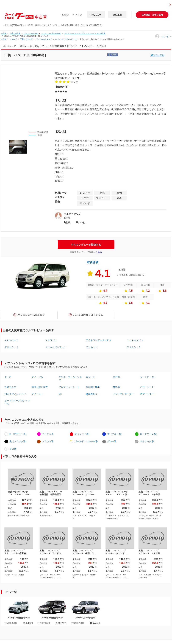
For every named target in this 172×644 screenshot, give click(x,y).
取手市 (67, 218)
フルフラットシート (69, 387)
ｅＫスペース (11, 340)
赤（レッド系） (83, 434)
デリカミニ (92, 347)
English (66, 15)
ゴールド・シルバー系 (86, 441)
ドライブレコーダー (123, 394)
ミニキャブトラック (56, 347)
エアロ (116, 377)
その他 (13, 449)
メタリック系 (147, 441)
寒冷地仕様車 (93, 387)
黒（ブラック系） (19, 441)
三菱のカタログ (26, 39)
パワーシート (147, 387)
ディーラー (37, 394)
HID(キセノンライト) (15, 394)
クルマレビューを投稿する (86, 245)
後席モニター (11, 387)
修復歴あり (92, 394)
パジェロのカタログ (44, 39)
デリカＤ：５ (134, 347)
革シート (90, 377)
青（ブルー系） (115, 434)
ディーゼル (37, 377)
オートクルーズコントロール (17, 402)
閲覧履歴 (117, 15)
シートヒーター (148, 377)
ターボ (8, 377)
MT (60, 394)
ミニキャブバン (135, 340)
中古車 (4, 33)
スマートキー (147, 394)
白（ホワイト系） (19, 434)
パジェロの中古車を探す (31, 315)
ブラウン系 (48, 441)
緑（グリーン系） (149, 434)
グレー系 (112, 441)
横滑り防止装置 (40, 387)
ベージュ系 (48, 434)
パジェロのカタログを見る (88, 315)
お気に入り (96, 15)
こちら (99, 252)
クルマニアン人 (72, 214)
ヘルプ (79, 15)
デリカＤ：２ (11, 347)
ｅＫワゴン (51, 340)
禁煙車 (116, 387)
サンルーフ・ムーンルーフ (71, 379)
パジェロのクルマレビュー (66, 39)
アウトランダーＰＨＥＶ (99, 340)
